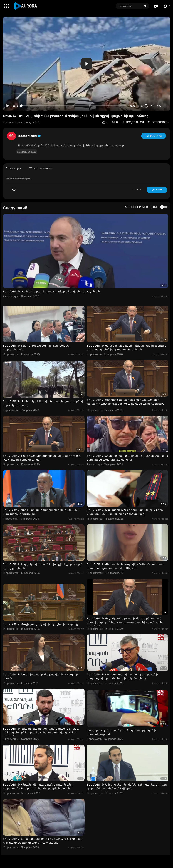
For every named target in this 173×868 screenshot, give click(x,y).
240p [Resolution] (159, 106)
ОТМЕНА (137, 190)
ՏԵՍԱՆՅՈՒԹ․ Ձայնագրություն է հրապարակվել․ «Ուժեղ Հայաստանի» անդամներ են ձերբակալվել (125, 512)
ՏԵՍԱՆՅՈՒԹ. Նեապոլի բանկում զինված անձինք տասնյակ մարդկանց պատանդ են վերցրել (127, 458)
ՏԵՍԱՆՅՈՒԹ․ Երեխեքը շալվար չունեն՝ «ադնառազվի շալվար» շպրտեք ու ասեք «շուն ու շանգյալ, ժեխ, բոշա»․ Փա (125, 404)
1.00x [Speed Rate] (140, 106)
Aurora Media (29, 136)
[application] (86, 64)
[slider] (74, 106)
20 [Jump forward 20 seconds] (146, 106)
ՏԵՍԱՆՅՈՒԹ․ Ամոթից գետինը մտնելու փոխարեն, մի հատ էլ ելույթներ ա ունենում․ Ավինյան (127, 787)
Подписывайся (154, 136)
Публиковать (157, 190)
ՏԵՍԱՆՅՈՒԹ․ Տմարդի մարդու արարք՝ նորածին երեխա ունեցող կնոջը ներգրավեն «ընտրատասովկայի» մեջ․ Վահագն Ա (41, 733)
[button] (166, 6)
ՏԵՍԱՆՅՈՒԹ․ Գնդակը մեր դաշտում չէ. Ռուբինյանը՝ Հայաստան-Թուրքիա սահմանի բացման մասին (38, 787)
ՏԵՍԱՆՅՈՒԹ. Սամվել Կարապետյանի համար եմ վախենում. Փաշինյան (51, 292)
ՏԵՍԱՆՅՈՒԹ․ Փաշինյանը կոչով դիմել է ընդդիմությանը (40, 624)
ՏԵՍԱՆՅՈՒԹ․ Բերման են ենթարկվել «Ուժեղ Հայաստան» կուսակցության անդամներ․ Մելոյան (126, 566)
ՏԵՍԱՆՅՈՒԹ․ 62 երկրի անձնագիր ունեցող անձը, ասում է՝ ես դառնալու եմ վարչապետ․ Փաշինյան (127, 348)
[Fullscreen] (165, 106)
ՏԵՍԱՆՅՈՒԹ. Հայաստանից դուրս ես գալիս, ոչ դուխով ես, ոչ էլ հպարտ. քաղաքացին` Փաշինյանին (42, 841)
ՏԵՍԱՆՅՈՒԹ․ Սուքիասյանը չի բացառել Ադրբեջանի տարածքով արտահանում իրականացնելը (122, 676)
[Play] (8, 106)
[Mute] (152, 106)
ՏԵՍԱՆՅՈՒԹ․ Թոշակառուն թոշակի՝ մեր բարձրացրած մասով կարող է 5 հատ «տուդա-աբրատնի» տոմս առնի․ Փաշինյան (126, 622)
